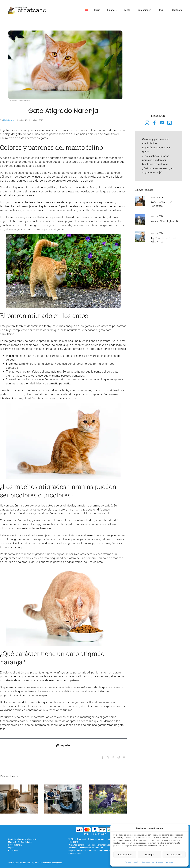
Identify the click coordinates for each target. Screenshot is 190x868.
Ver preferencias (174, 855)
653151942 (73, 842)
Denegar (149, 855)
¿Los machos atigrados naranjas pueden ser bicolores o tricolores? (156, 160)
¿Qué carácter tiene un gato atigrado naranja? (158, 170)
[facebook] (155, 123)
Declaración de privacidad (153, 862)
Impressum (169, 862)
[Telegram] (119, 758)
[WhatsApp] (113, 758)
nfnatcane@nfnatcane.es (99, 845)
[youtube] (162, 123)
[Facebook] (103, 758)
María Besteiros (10, 120)
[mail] (170, 123)
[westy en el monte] (140, 216)
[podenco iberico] (140, 197)
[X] (108, 758)
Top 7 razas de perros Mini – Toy (163, 240)
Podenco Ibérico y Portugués (161, 204)
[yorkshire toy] (140, 233)
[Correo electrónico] (124, 758)
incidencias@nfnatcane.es (91, 848)
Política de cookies (133, 862)
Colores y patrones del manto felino (155, 141)
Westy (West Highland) (164, 221)
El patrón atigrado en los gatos (156, 150)
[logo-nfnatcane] (27, 7)
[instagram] (147, 123)
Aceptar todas (125, 855)
